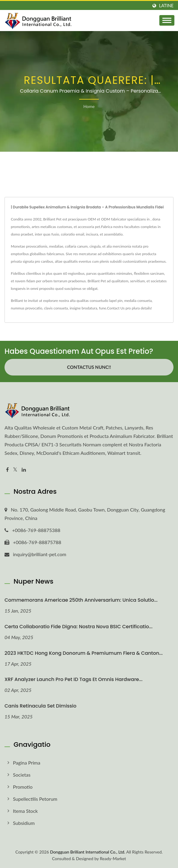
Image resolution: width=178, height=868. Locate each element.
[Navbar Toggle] (167, 20)
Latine (166, 6)
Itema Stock (25, 811)
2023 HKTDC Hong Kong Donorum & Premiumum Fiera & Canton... (84, 653)
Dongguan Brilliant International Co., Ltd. (87, 852)
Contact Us (116, 308)
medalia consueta (138, 301)
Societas (22, 775)
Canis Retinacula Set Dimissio (41, 706)
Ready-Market (113, 858)
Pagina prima (27, 763)
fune (102, 308)
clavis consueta (56, 308)
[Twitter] (15, 470)
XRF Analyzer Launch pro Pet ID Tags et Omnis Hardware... (73, 679)
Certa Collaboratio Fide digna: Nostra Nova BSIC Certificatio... (78, 627)
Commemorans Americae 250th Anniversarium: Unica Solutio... (81, 600)
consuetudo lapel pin (106, 301)
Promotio (23, 787)
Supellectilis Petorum (35, 799)
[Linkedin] (24, 470)
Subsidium (24, 823)
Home (89, 106)
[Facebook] (7, 470)
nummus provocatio (27, 308)
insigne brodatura (83, 308)
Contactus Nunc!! (89, 367)
